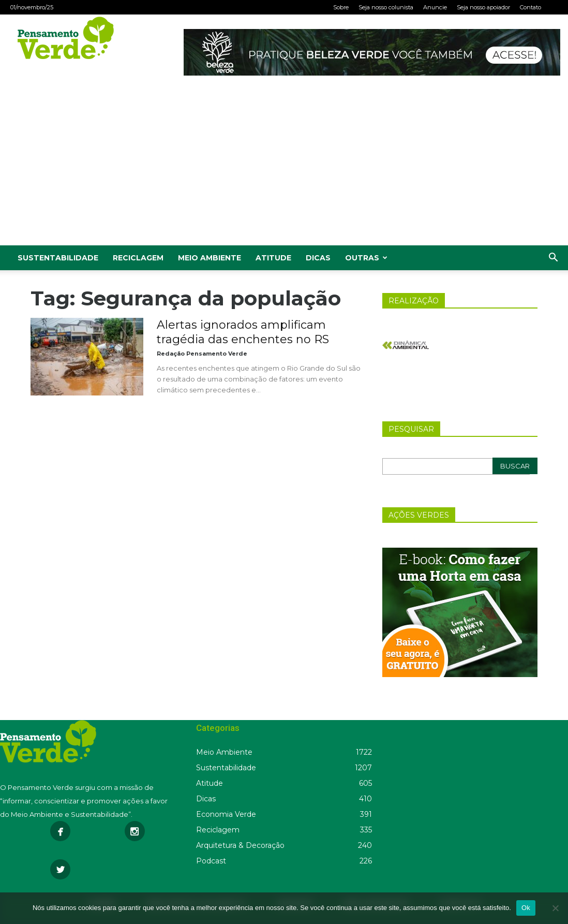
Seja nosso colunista (386, 7)
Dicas (318, 258)
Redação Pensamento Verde (202, 354)
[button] (553, 259)
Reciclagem (138, 258)
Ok (526, 908)
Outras (366, 258)
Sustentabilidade (58, 258)
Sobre (341, 7)
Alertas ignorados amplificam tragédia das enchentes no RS (243, 332)
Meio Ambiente (210, 258)
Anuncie (435, 7)
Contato (530, 7)
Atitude (273, 258)
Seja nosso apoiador (483, 7)
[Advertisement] (284, 168)
